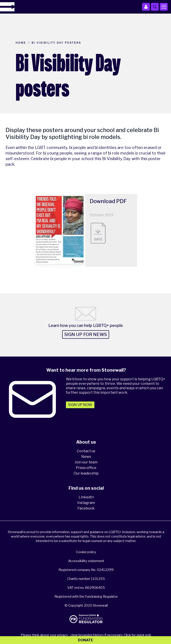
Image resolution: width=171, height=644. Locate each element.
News (86, 457)
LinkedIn (86, 497)
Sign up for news (86, 334)
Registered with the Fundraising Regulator (86, 597)
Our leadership (86, 473)
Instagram (86, 503)
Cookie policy (86, 552)
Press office (86, 468)
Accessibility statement (86, 561)
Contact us (86, 451)
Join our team (86, 462)
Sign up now (80, 405)
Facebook (86, 508)
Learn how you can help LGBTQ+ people (86, 325)
